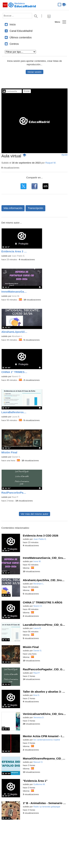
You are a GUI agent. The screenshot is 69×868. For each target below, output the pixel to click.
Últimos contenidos (21, 37)
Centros (14, 44)
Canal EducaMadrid (21, 31)
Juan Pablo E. (19, 256)
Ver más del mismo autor (34, 514)
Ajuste (64, 155)
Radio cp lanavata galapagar (47, 807)
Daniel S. (16, 457)
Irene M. (16, 296)
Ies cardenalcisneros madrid (47, 740)
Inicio (13, 24)
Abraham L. (17, 336)
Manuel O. (38, 762)
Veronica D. (39, 717)
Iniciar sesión (34, 72)
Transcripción (35, 208)
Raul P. (15, 497)
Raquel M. (51, 163)
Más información (13, 208)
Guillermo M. (39, 784)
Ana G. (37, 695)
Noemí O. (16, 376)
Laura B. (16, 417)
